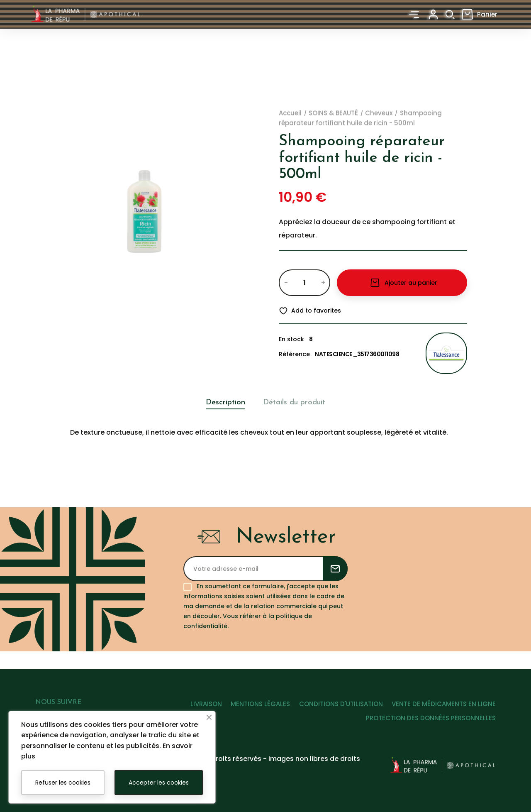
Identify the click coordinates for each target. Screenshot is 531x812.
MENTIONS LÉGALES (250, 712)
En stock (291, 339)
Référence (294, 354)
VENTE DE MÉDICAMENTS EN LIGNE (444, 712)
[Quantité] (304, 283)
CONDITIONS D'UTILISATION (336, 712)
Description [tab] (218, 402)
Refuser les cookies (63, 783)
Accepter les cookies (159, 783)
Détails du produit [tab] (298, 402)
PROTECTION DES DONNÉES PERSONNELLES (431, 726)
